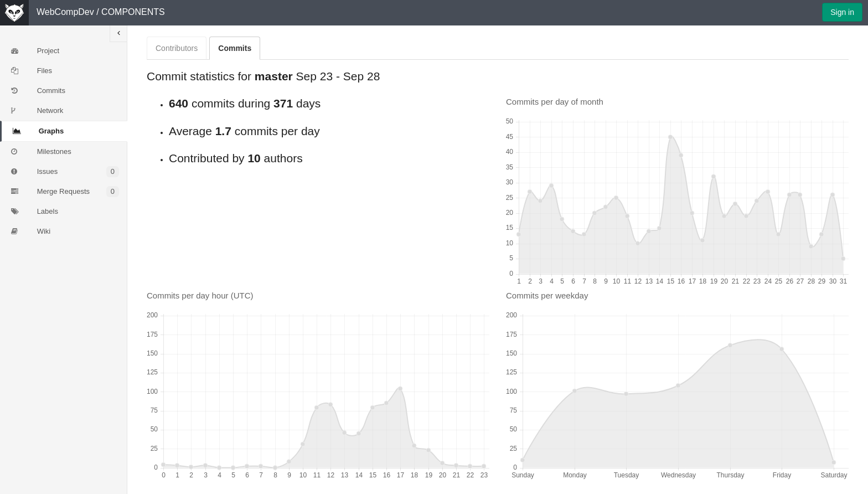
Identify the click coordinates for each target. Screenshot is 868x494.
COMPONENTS (133, 12)
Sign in (842, 12)
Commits (235, 48)
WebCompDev (65, 12)
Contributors (177, 48)
